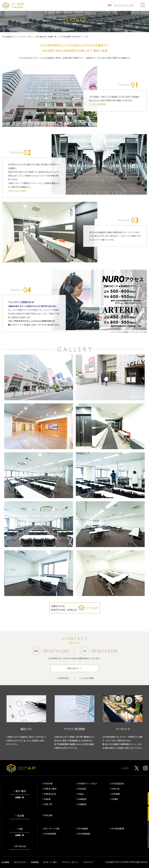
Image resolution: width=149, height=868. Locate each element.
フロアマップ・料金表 (17, 191)
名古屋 (21, 816)
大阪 (21, 829)
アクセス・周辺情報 (97, 104)
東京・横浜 (21, 791)
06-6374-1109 (124, 5)
